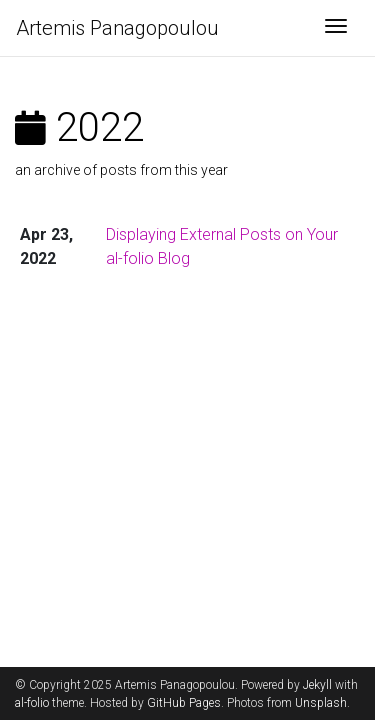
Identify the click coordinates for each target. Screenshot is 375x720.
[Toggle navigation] (336, 28)
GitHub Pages (184, 703)
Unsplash (321, 703)
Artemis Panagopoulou (117, 28)
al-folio (32, 703)
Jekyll (317, 685)
